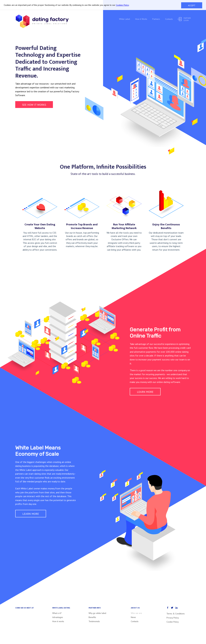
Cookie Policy (173, 622)
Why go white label (97, 613)
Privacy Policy (173, 618)
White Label (125, 19)
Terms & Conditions (176, 614)
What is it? (57, 613)
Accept (192, 5)
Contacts (169, 19)
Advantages (58, 617)
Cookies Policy (122, 5)
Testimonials (94, 621)
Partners (156, 19)
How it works (58, 621)
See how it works (34, 105)
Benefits (92, 617)
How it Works (141, 19)
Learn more (145, 392)
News (133, 617)
